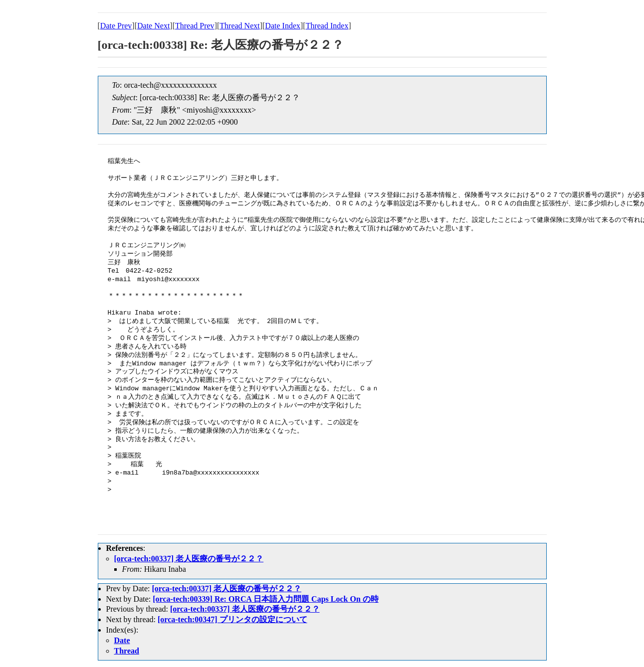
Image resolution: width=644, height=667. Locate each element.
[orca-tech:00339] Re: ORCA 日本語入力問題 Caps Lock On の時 (266, 599)
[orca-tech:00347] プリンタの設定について (232, 619)
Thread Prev (195, 26)
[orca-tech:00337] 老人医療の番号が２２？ (189, 559)
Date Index (283, 26)
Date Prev (116, 26)
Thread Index (327, 26)
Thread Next (239, 26)
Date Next (153, 26)
